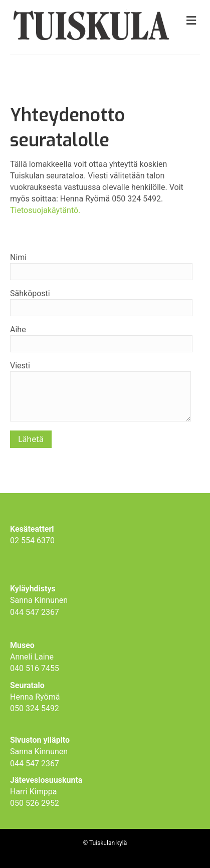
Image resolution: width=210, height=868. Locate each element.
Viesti (100, 391)
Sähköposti (101, 302)
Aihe (101, 339)
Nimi (101, 266)
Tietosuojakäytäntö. (45, 210)
